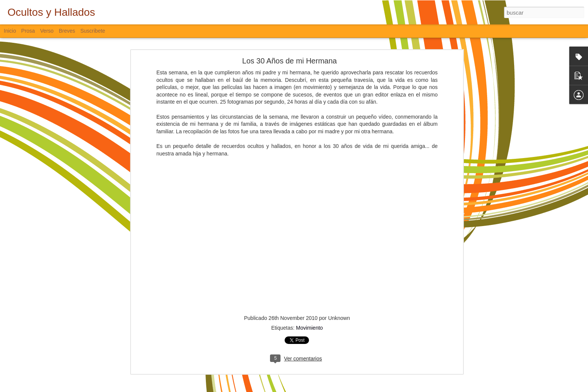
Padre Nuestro (33, 290)
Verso (47, 31)
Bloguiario (227, 339)
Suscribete (93, 31)
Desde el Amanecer (38, 341)
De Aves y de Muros (38, 357)
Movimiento (309, 163)
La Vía (25, 307)
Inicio (10, 31)
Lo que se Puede (35, 374)
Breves (67, 31)
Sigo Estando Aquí (37, 324)
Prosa (28, 31)
